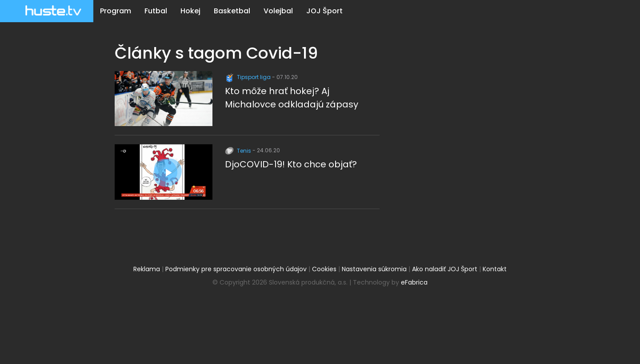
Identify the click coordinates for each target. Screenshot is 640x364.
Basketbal (232, 11)
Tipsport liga (248, 77)
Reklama (147, 269)
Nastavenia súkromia (374, 269)
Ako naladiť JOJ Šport (445, 269)
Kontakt (495, 269)
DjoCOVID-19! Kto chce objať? (291, 164)
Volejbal (278, 11)
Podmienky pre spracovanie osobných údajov (236, 269)
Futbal (156, 11)
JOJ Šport (324, 11)
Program (116, 11)
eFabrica (414, 282)
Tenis (239, 151)
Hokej (190, 11)
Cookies (324, 269)
